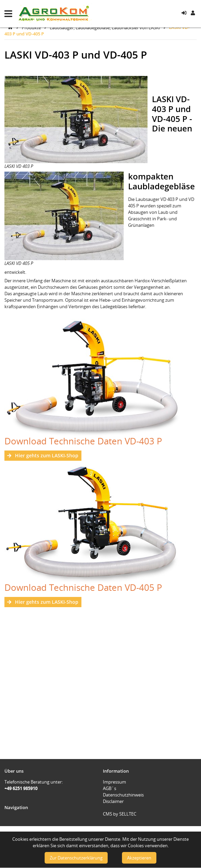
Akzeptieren (139, 858)
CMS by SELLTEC (120, 814)
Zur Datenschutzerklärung (76, 858)
